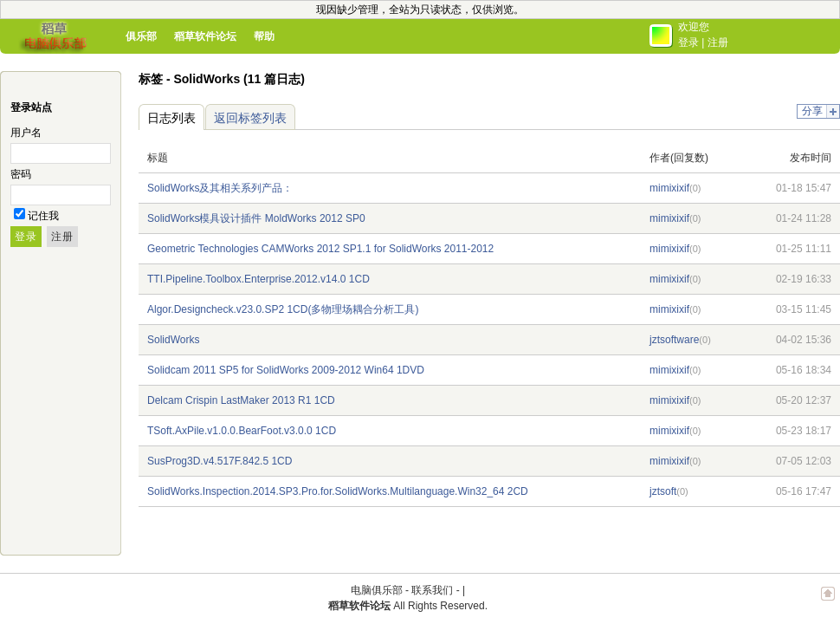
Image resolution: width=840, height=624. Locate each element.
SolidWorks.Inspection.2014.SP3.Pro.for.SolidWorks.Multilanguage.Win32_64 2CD (338, 491)
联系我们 (432, 590)
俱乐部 (141, 36)
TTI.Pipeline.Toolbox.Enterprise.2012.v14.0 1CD (258, 279)
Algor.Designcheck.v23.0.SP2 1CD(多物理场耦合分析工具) (283, 309)
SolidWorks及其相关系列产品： (220, 188)
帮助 (264, 36)
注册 (718, 42)
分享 (812, 111)
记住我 (43, 216)
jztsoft (663, 491)
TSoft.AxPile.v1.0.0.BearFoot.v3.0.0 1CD (242, 431)
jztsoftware (674, 340)
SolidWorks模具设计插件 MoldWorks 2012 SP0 (256, 218)
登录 (688, 42)
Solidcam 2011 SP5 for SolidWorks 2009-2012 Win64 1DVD (286, 370)
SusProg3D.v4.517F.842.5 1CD (220, 461)
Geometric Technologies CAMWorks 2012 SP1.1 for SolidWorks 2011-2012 (320, 249)
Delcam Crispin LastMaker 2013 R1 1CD (241, 400)
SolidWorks (173, 340)
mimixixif (669, 188)
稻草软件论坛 (205, 36)
